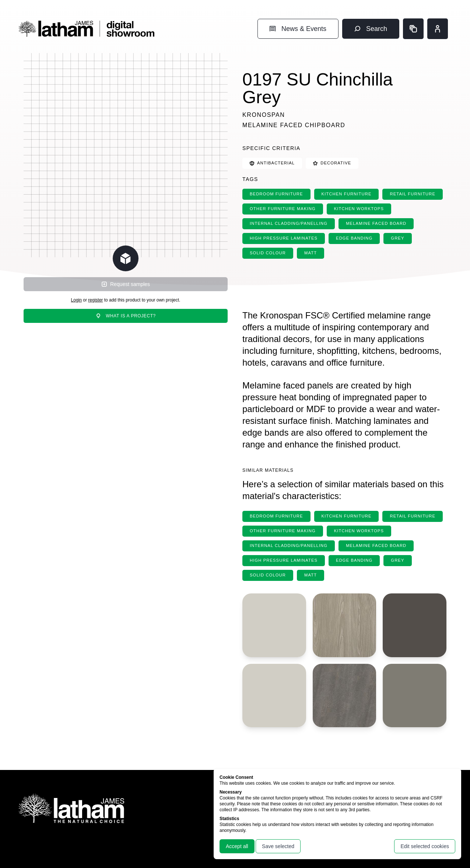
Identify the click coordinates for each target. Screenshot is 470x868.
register (95, 300)
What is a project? (126, 316)
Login (76, 300)
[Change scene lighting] (126, 258)
